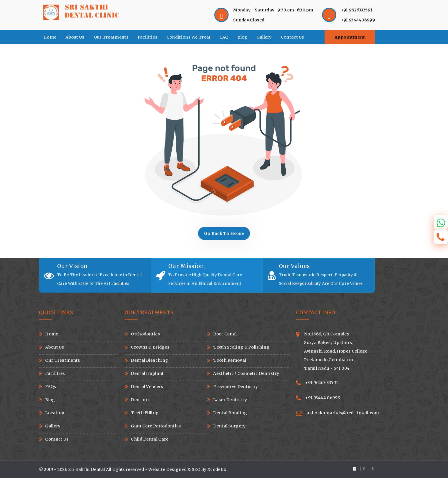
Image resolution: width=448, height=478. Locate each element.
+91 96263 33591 (322, 383)
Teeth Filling (145, 413)
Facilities (148, 37)
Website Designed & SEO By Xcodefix (187, 469)
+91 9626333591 (357, 10)
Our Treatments (111, 37)
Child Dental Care (150, 439)
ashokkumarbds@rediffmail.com (343, 413)
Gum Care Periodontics (156, 426)
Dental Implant (147, 373)
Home (50, 37)
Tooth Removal (230, 360)
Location (55, 413)
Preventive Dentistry (235, 387)
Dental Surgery (229, 426)
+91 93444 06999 (323, 398)
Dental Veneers (147, 387)
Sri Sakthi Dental (87, 469)
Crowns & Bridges (150, 347)
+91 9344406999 (358, 20)
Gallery (264, 37)
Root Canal (225, 334)
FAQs (51, 387)
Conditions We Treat (189, 37)
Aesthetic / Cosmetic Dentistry (246, 373)
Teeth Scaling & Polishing (241, 347)
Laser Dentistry (230, 400)
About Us (75, 37)
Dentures (141, 400)
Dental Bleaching (149, 360)
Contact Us (293, 37)
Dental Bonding (230, 413)
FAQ (224, 37)
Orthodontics (145, 334)
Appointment (350, 37)
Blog (242, 37)
